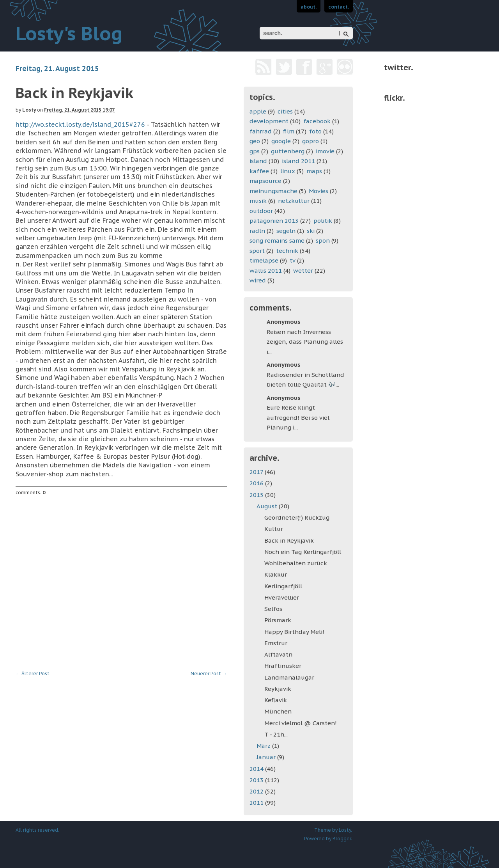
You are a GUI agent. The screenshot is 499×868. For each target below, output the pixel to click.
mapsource (265, 181)
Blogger (342, 839)
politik (323, 221)
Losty (29, 110)
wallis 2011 (266, 271)
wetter (303, 271)
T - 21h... (276, 734)
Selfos (273, 609)
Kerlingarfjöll (283, 586)
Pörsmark (278, 620)
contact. (339, 7)
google (281, 141)
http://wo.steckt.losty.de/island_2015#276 (80, 124)
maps (314, 171)
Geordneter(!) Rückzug (297, 517)
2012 (257, 791)
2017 (257, 472)
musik (258, 201)
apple (258, 111)
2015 (257, 495)
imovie (325, 151)
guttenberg (288, 151)
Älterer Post (33, 674)
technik (287, 251)
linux (288, 171)
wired (258, 280)
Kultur (274, 529)
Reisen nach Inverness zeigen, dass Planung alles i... (305, 342)
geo (255, 141)
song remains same (277, 241)
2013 (257, 780)
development (269, 121)
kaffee (259, 171)
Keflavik (276, 700)
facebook (317, 121)
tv (293, 260)
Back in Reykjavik (289, 541)
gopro (311, 141)
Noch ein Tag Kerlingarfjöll (303, 552)
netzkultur (294, 201)
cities (285, 111)
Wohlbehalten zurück (296, 563)
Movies (319, 191)
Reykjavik (278, 689)
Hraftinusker (283, 666)
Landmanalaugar (289, 677)
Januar (267, 757)
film (289, 131)
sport (257, 251)
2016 (257, 483)
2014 (257, 769)
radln (257, 231)
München (278, 711)
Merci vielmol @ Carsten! (301, 723)
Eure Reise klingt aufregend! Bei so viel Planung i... (298, 417)
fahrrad (261, 131)
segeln (286, 231)
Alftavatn (278, 654)
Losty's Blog (69, 33)
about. (309, 7)
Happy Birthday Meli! (294, 632)
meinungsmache (273, 191)
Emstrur (276, 643)
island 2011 (298, 161)
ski (311, 231)
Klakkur (276, 574)
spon (323, 241)
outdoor (261, 211)
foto (315, 131)
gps (255, 151)
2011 (257, 803)
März (264, 746)
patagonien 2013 (274, 221)
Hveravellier (282, 597)
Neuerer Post (209, 674)
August (268, 506)
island (258, 161)
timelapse (264, 260)
